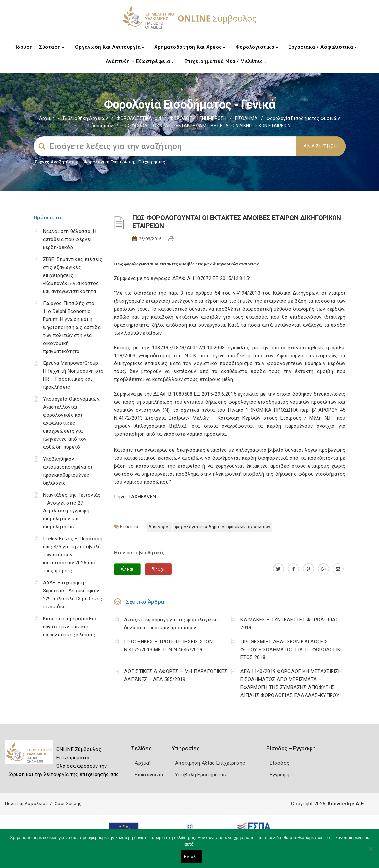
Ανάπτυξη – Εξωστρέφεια (140, 61)
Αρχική (47, 118)
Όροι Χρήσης (68, 804)
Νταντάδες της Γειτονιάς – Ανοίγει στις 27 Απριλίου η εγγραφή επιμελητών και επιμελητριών (72, 511)
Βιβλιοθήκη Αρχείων (86, 118)
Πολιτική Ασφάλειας (26, 804)
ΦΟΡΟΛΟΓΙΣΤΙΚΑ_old (139, 118)
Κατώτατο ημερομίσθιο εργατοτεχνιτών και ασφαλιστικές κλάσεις (70, 627)
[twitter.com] (279, 569)
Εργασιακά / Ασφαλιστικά (323, 47)
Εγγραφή (280, 775)
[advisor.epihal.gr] (338, 569)
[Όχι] (371, 852)
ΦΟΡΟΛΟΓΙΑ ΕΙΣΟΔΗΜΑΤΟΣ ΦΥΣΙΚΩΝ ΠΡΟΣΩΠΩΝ (223, 527)
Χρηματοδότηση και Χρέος (190, 47)
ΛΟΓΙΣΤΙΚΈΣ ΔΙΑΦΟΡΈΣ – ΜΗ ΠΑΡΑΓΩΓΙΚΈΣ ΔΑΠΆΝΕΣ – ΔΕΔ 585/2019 (176, 675)
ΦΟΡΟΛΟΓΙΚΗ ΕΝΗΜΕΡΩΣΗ (198, 118)
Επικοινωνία (149, 775)
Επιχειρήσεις (152, 162)
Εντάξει (191, 857)
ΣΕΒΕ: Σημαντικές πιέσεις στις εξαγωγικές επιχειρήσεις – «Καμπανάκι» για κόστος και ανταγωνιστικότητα (73, 275)
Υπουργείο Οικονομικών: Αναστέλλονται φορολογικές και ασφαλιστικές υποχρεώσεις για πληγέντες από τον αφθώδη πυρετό (72, 423)
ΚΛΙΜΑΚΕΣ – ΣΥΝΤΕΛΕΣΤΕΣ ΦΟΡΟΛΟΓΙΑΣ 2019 (289, 624)
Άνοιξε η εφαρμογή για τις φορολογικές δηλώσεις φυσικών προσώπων (171, 624)
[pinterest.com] (308, 569)
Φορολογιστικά (257, 47)
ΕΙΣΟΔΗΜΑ (246, 118)
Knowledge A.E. (346, 804)
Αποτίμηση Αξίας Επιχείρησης (210, 763)
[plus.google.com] (323, 569)
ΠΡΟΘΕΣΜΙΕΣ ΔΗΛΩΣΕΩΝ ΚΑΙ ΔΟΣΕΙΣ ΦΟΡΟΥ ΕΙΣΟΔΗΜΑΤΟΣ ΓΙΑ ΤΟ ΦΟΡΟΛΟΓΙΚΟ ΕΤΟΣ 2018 (292, 650)
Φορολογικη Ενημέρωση (109, 162)
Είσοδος (280, 763)
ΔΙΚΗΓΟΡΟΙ (159, 527)
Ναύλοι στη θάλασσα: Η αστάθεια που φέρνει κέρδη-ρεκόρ (70, 239)
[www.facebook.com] (293, 569)
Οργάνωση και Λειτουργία (110, 47)
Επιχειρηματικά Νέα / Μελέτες (225, 61)
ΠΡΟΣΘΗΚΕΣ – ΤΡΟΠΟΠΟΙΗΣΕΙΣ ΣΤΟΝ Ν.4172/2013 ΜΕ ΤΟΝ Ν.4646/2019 (168, 646)
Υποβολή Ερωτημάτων (201, 775)
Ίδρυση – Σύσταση (40, 47)
